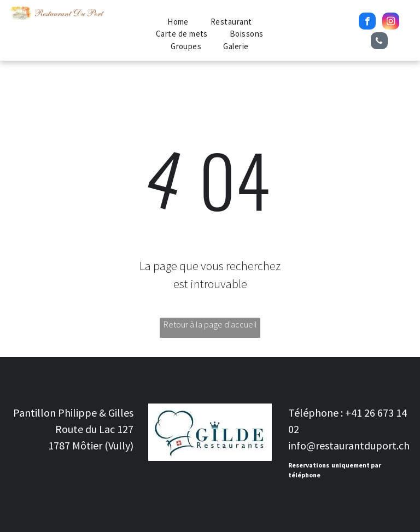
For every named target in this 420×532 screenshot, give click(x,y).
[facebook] (367, 22)
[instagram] (391, 22)
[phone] (379, 42)
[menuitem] (178, 22)
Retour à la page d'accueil (210, 324)
